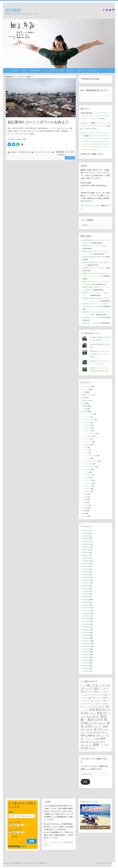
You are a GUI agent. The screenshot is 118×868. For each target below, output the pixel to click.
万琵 (84, 392)
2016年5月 (86, 660)
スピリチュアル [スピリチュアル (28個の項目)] (99, 695)
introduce (15, 71)
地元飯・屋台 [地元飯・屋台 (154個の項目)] (94, 718)
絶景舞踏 (13, 10)
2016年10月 (86, 646)
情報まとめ (81, 71)
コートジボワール (39, 152)
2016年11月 (86, 644)
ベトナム (89, 133)
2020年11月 (86, 544)
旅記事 (85, 411)
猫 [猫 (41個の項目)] (97, 733)
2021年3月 (86, 539)
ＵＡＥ (86, 505)
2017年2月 (86, 635)
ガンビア (105, 144)
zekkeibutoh (13, 152)
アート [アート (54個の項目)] (92, 692)
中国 (82, 133)
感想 (53, 152)
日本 (86, 500)
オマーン (94, 138)
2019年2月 (86, 577)
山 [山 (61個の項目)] (93, 723)
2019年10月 (86, 561)
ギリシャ (95, 141)
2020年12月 (86, 542)
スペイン (87, 439)
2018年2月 (86, 602)
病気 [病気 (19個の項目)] (104, 733)
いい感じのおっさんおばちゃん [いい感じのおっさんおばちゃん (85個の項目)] (96, 687)
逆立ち (85, 516)
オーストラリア (99, 113)
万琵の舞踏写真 (35, 71)
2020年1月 (86, 558)
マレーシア (88, 118)
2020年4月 (86, 553)
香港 (87, 128)
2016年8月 (86, 652)
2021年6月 (86, 533)
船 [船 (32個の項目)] (89, 742)
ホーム (7, 71)
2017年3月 (86, 633)
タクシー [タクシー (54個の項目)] (100, 698)
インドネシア (90, 126)
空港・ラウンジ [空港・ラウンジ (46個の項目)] (95, 737)
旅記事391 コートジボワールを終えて (38, 122)
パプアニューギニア (91, 461)
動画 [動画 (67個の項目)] (102, 713)
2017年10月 (86, 613)
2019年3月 (86, 575)
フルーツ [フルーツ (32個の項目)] (101, 701)
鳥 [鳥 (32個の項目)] (92, 749)
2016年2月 (86, 668)
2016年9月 (86, 649)
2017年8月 (86, 619)
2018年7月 (86, 588)
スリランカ (106, 136)
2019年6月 (86, 566)
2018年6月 (86, 591)
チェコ (86, 450)
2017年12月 (86, 608)
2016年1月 (86, 671)
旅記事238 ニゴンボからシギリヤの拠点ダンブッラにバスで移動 (100, 354)
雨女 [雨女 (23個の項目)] (88, 745)
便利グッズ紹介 (88, 395)
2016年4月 (86, 663)
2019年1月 (86, 580)
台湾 (82, 123)
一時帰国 (102, 118)
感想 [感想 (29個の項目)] (102, 723)
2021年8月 (86, 530)
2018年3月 (86, 599)
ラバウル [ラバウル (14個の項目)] (84, 710)
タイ (95, 118)
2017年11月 (86, 610)
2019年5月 (86, 569)
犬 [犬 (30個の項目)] (90, 733)
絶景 (84, 511)
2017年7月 (86, 622)
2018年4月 (86, 597)
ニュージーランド (90, 456)
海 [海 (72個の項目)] (98, 730)
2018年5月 (86, 594)
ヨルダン (87, 491)
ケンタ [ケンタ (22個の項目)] (103, 692)
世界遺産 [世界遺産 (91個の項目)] (98, 710)
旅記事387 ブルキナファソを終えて (94, 268)
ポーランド (96, 150)
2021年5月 (86, 536)
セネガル (97, 144)
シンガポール (89, 436)
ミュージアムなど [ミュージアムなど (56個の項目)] (97, 707)
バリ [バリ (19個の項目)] (91, 701)
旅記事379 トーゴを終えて (91, 323)
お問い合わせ (92, 71)
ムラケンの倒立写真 (51, 71)
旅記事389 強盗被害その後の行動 (94, 257)
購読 (85, 782)
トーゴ (90, 147)
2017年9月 (86, 616)
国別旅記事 (70, 71)
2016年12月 (86, 641)
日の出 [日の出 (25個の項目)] (97, 727)
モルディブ (96, 136)
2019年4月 (86, 572)
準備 (86, 409)
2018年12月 (86, 583)
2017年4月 (86, 630)
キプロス (87, 141)
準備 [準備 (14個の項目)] (83, 733)
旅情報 (85, 406)
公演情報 (24, 71)
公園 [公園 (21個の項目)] (93, 713)
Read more (70, 158)
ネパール (86, 138)
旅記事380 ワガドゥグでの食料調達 (94, 318)
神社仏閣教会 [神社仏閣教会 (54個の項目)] (90, 736)
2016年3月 (86, 666)
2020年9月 (86, 550)
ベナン (83, 147)
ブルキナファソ (99, 147)
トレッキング (87, 387)
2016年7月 (86, 655)
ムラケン (48, 152)
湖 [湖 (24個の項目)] (106, 730)
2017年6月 (86, 624)
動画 (62, 71)
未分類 (85, 508)
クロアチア (88, 431)
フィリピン (96, 116)
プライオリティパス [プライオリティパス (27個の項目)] (95, 702)
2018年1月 (86, 605)
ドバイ (101, 138)
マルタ (102, 141)
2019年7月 (86, 564)
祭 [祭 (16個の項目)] (103, 736)
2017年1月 (86, 638)
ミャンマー (98, 133)
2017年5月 (86, 627)
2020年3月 (86, 555)
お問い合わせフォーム (89, 206)
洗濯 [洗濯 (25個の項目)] (89, 730)
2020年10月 (86, 547)
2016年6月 (86, 657)
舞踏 (84, 513)
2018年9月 (86, 586)
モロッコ (89, 144)
